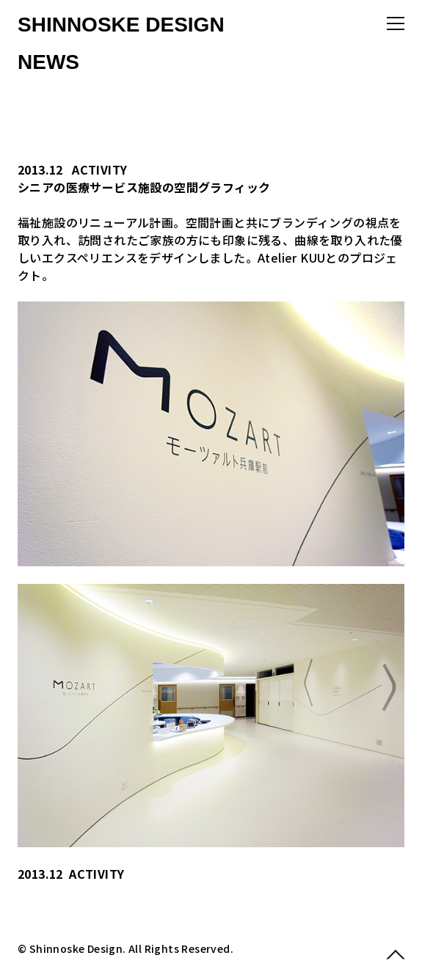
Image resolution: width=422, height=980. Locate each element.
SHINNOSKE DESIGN (121, 25)
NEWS (48, 62)
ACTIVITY (99, 169)
